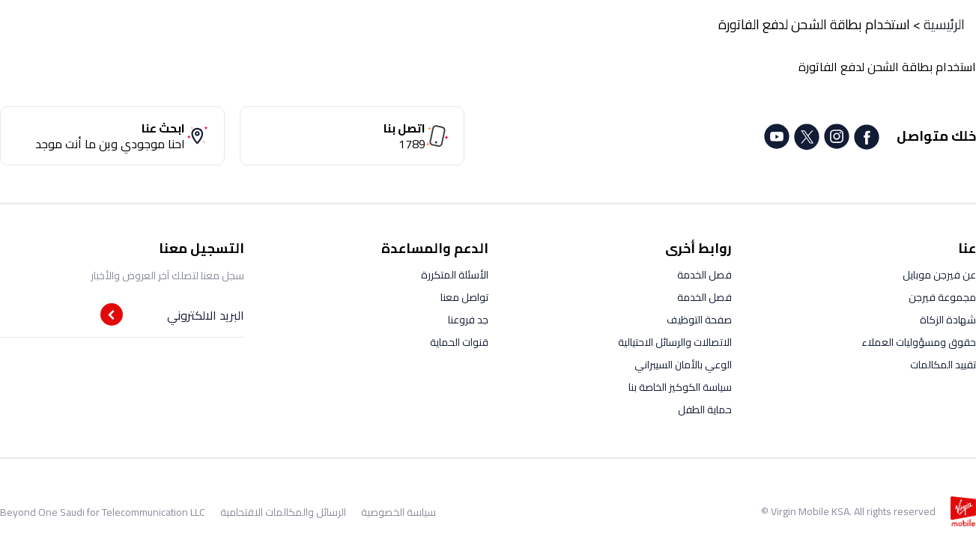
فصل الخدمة (704, 275)
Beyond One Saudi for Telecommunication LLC (103, 512)
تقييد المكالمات (943, 365)
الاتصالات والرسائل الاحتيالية (675, 342)
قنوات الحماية (459, 342)
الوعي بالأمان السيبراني (683, 365)
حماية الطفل (705, 410)
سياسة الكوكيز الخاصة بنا (680, 387)
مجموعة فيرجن (942, 297)
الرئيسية (944, 24)
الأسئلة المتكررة (455, 275)
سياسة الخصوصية (398, 512)
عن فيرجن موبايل (939, 275)
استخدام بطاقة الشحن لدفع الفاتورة (814, 24)
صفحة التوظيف (699, 320)
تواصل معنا (464, 297)
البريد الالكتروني (206, 315)
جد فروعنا (468, 320)
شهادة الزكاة (948, 320)
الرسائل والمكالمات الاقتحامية (283, 512)
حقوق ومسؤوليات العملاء (919, 342)
